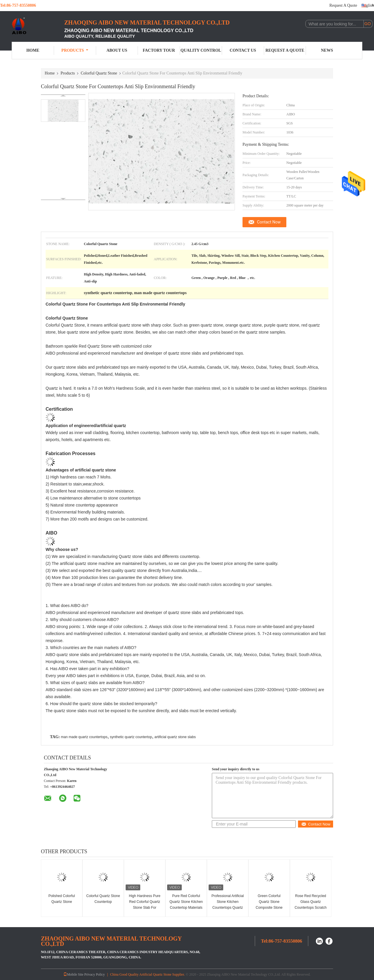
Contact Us (243, 50)
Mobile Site (73, 974)
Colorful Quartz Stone (99, 73)
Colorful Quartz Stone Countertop (103, 899)
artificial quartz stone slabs (175, 737)
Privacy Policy (95, 974)
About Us (117, 50)
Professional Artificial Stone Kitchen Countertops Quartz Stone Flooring (228, 905)
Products (75, 50)
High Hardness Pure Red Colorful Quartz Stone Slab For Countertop (145, 905)
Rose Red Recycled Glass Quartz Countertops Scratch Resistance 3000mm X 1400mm (310, 908)
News (327, 50)
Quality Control (201, 50)
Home (33, 50)
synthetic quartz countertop (131, 737)
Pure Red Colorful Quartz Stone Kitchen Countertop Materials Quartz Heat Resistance (186, 908)
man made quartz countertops (84, 737)
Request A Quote (343, 5)
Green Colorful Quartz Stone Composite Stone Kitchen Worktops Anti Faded (269, 908)
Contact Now (269, 222)
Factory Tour (159, 50)
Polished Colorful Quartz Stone (62, 899)
